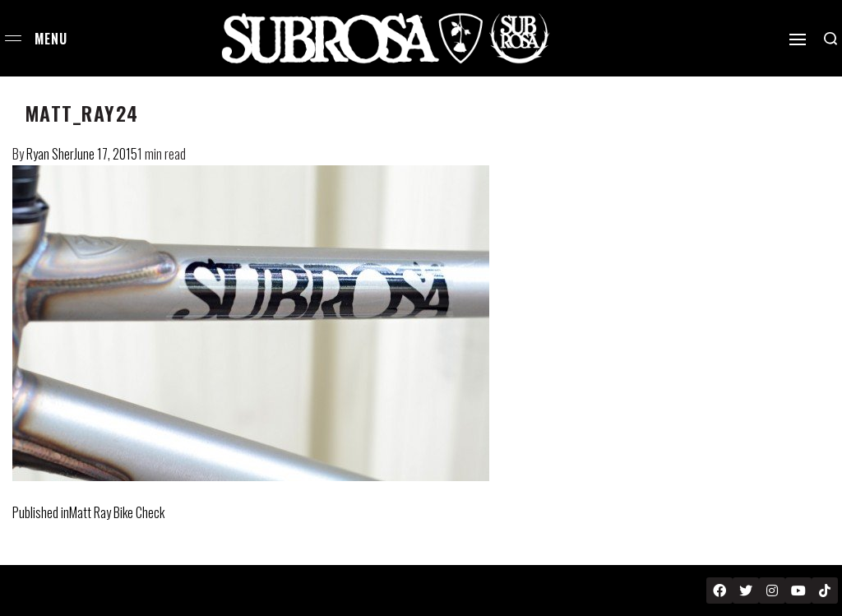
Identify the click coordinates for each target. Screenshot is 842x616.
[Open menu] (13, 38)
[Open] (798, 39)
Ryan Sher (50, 154)
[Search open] (830, 39)
